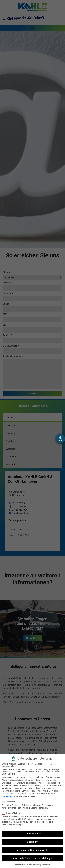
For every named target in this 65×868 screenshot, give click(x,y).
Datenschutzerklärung (12, 794)
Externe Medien (12, 813)
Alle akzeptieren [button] (33, 834)
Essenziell (9, 802)
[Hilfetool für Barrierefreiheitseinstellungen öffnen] (60, 439)
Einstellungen (8, 796)
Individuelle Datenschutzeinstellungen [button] (33, 858)
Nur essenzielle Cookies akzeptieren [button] (33, 850)
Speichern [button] (33, 842)
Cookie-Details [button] (20, 865)
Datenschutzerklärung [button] (34, 865)
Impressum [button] (46, 865)
